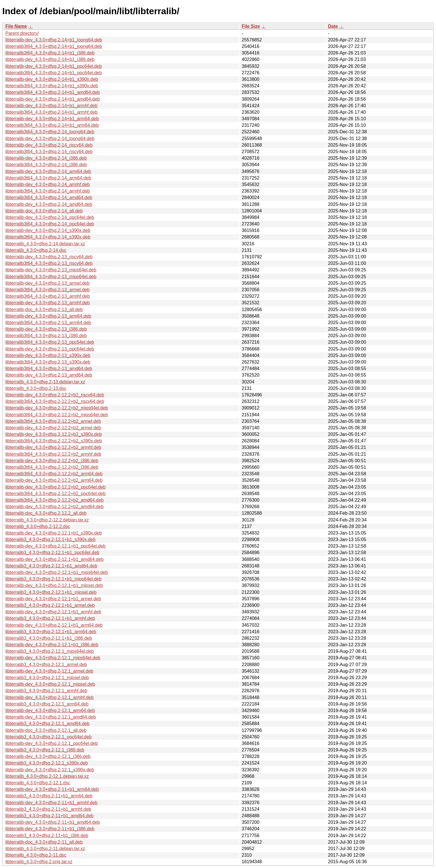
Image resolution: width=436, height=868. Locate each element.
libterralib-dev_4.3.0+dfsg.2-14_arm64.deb (48, 171)
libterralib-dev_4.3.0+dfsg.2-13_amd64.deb (49, 375)
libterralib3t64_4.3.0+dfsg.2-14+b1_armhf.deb (51, 112)
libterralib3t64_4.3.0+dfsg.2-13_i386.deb (46, 336)
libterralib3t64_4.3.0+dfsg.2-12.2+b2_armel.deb (53, 421)
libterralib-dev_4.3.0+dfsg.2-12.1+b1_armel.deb (53, 599)
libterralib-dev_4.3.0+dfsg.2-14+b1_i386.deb (50, 59)
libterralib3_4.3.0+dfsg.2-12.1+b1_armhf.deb (50, 618)
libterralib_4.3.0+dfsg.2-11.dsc (36, 855)
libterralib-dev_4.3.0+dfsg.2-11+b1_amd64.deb (53, 822)
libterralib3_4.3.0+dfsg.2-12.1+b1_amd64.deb (51, 566)
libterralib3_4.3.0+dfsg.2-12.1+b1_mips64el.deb (53, 579)
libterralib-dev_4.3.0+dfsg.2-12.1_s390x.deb (50, 770)
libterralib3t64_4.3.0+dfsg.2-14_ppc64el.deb (50, 224)
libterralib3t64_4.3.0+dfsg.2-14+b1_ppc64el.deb (54, 73)
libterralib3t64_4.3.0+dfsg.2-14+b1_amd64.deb (53, 92)
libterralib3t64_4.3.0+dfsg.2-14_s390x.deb (48, 237)
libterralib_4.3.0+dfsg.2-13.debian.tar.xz (45, 382)
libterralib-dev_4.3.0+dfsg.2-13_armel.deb (48, 283)
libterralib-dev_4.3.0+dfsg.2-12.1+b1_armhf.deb (53, 612)
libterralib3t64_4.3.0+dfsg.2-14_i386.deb (46, 165)
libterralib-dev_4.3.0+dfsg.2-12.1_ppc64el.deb (52, 743)
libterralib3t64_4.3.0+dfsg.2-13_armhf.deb (48, 296)
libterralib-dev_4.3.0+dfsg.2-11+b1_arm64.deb (52, 789)
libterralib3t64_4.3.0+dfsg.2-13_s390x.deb (48, 362)
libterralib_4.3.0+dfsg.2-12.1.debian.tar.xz (47, 776)
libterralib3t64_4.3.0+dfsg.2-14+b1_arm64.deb (52, 125)
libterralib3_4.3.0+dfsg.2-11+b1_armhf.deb (48, 809)
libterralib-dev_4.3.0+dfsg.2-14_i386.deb (46, 158)
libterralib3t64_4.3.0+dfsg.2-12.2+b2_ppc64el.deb (55, 494)
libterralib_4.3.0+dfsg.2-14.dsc (36, 250)
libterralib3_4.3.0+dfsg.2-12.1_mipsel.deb (47, 678)
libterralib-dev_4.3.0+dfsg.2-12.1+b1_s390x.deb (54, 533)
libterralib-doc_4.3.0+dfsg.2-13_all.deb (44, 310)
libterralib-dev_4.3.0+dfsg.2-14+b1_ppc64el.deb (54, 66)
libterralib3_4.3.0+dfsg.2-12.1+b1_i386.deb (49, 638)
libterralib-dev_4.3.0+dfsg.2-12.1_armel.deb (49, 671)
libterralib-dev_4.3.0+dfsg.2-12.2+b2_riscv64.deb (55, 395)
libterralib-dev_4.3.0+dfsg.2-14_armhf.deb (48, 184)
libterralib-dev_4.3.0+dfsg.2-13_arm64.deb (48, 316)
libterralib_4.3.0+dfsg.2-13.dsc (36, 388)
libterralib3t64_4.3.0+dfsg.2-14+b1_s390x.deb (52, 86)
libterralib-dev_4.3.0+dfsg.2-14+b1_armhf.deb (51, 106)
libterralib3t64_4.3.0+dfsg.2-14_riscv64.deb (49, 152)
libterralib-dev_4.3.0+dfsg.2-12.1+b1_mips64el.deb (57, 572)
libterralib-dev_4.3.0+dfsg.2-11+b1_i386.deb (50, 829)
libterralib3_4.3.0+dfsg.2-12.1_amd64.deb (48, 724)
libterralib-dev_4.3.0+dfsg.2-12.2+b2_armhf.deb (53, 447)
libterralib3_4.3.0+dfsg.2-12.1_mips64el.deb (50, 651)
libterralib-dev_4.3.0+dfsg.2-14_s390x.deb (48, 230)
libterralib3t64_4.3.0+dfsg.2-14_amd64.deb (49, 198)
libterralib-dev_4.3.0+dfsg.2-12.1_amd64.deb (51, 717)
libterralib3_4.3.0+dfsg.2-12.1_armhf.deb (46, 691)
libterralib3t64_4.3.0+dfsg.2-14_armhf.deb (48, 191)
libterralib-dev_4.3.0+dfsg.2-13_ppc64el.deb (50, 349)
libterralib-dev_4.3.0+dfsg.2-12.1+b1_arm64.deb (54, 625)
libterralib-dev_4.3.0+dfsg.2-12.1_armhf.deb (50, 697)
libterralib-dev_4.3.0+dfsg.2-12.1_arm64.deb (50, 710)
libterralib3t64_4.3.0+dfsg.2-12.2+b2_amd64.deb (54, 500)
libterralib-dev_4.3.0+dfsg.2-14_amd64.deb (49, 204)
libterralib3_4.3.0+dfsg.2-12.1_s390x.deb (47, 763)
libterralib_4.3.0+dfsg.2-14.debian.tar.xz (45, 244)
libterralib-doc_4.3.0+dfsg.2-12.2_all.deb (46, 513)
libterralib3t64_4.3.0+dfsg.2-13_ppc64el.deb (50, 342)
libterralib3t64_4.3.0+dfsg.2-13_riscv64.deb (49, 263)
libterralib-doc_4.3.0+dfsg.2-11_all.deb (44, 842)
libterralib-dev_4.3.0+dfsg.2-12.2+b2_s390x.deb (54, 434)
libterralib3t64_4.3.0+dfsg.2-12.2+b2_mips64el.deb (57, 415)
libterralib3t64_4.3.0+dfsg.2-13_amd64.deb (49, 368)
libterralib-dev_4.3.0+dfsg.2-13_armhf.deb (48, 303)
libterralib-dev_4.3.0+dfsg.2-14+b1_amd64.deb (53, 99)
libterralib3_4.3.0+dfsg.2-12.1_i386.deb (45, 750)
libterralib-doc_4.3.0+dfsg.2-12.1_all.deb (46, 730)
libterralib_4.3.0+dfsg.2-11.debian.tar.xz (45, 849)
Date (333, 26)
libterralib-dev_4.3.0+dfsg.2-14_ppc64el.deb (50, 217)
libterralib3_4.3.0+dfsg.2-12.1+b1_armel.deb (50, 605)
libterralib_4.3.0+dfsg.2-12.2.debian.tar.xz (47, 520)
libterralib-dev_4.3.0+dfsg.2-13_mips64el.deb (51, 270)
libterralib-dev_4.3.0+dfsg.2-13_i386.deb (46, 329)
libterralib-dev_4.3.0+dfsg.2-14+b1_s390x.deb (52, 79)
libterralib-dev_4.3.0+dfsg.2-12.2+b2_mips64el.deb (57, 408)
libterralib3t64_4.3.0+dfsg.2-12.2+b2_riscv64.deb (55, 401)
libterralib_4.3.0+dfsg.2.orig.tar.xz (39, 862)
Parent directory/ (22, 33)
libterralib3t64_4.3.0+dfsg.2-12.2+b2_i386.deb (52, 467)
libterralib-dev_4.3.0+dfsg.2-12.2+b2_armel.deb (53, 428)
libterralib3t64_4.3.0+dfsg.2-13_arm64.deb (48, 323)
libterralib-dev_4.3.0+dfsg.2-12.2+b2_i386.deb (52, 461)
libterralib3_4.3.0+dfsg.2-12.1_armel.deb (46, 665)
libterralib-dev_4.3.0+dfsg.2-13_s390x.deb (48, 355)
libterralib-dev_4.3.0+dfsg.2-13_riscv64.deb (49, 257)
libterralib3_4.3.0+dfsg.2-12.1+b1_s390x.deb (50, 539)
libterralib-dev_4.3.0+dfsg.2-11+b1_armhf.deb (51, 803)
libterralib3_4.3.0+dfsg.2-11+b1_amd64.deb (49, 816)
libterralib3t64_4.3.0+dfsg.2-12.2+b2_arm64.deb (54, 474)
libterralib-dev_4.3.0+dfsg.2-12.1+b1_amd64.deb (54, 559)
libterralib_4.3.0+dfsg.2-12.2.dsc (38, 526)
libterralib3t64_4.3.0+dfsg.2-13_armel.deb (48, 290)
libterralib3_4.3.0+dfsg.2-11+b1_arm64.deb (49, 796)
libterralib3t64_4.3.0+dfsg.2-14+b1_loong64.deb (54, 46)
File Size (251, 26)
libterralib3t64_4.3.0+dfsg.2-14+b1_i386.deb (50, 53)
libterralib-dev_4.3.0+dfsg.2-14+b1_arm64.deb (52, 119)
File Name (16, 26)
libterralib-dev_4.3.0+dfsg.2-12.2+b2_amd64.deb (54, 507)
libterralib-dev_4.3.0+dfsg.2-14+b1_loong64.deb (54, 40)
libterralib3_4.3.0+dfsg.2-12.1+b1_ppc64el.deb (52, 553)
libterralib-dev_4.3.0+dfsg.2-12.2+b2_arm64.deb (54, 480)
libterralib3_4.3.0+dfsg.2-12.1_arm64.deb (47, 704)
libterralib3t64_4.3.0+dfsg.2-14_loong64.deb (50, 132)
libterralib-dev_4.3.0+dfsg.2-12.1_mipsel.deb (50, 684)
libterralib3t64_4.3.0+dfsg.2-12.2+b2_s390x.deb (54, 441)
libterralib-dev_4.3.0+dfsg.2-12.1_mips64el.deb (53, 658)
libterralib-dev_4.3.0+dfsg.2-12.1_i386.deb (48, 756)
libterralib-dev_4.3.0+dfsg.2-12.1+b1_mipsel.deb (54, 585)
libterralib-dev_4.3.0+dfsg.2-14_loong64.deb (50, 139)
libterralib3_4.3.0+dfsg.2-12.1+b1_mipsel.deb (51, 592)
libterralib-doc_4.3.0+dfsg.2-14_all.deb (44, 211)
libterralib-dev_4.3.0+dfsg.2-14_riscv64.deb (49, 145)
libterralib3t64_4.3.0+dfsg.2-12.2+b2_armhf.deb (53, 454)
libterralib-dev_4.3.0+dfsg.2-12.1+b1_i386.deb (52, 645)
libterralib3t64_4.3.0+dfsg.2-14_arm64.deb (48, 178)
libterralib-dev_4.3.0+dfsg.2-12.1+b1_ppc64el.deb (55, 546)
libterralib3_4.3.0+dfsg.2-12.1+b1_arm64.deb (51, 632)
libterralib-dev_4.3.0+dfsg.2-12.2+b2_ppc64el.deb (55, 487)
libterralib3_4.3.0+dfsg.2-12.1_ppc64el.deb (49, 737)
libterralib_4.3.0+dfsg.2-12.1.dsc (38, 783)
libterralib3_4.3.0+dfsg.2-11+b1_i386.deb (47, 836)
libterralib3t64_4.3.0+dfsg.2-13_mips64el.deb (51, 277)
